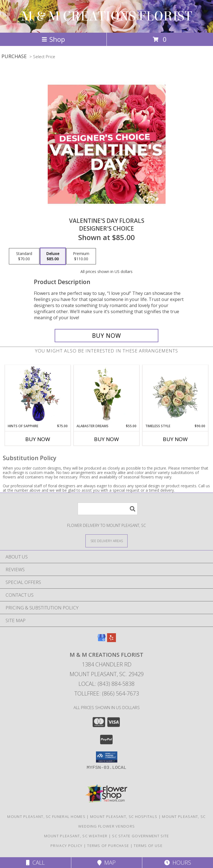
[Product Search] (108, 509)
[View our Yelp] (111, 640)
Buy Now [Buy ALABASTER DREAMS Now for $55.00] (106, 439)
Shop (53, 39)
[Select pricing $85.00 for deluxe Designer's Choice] (53, 256)
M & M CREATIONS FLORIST (107, 16)
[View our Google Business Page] (102, 640)
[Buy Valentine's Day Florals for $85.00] (106, 336)
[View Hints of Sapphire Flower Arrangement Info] (38, 394)
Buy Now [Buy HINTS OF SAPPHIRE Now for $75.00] (38, 439)
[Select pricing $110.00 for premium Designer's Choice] (81, 256)
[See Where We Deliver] (106, 541)
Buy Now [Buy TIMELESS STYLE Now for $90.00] (175, 439)
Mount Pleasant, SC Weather (76, 836)
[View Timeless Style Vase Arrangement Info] (175, 394)
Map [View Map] (106, 863)
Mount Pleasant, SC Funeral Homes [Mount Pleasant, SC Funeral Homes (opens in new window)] (46, 817)
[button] (107, 757)
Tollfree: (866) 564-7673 (107, 693)
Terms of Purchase (108, 846)
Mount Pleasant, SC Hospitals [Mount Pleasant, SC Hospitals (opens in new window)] (124, 817)
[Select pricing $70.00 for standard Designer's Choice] (24, 256)
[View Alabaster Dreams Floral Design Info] (107, 394)
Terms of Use (148, 846)
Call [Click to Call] (35, 863)
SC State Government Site (140, 836)
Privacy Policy (66, 846)
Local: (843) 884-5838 (106, 684)
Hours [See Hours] (178, 863)
